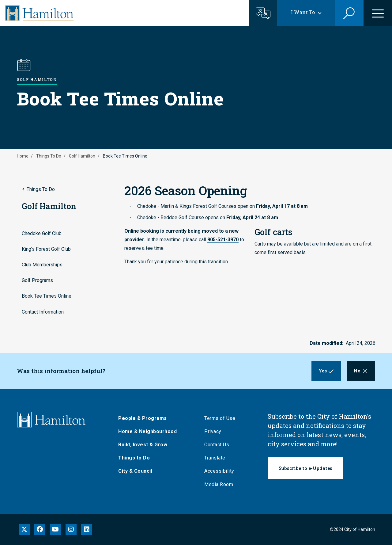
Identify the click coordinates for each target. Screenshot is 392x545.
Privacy (213, 431)
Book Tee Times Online (47, 296)
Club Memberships (42, 265)
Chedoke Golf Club (42, 233)
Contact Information (43, 312)
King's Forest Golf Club (46, 249)
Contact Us (217, 445)
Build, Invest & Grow (143, 445)
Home (23, 156)
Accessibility (219, 471)
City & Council (135, 471)
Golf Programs (37, 280)
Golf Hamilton (82, 156)
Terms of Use (220, 418)
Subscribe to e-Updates (305, 468)
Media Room (219, 484)
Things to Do (134, 458)
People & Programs (143, 418)
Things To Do (49, 156)
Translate (215, 458)
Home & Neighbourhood (147, 431)
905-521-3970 (223, 240)
